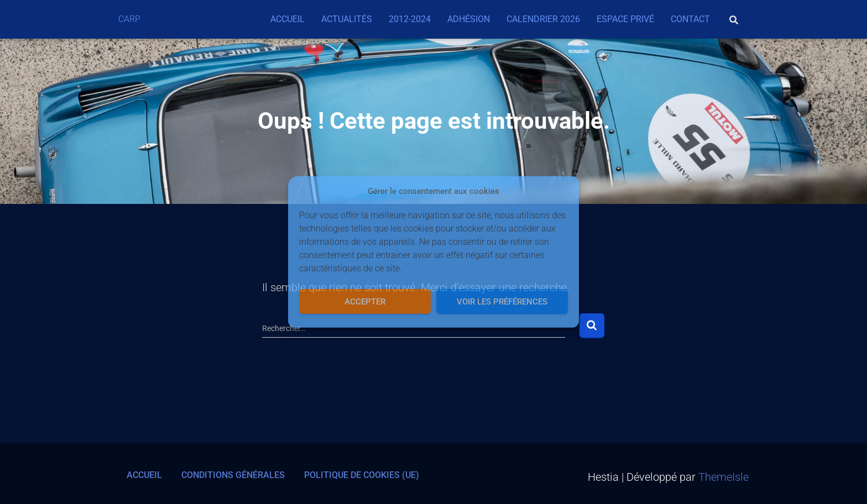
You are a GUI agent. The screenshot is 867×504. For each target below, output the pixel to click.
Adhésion (469, 19)
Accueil (288, 19)
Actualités (347, 19)
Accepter (365, 302)
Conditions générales (233, 475)
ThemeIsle (724, 477)
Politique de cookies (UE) (362, 475)
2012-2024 (410, 19)
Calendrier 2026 (543, 19)
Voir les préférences (502, 302)
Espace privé (625, 19)
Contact (690, 19)
